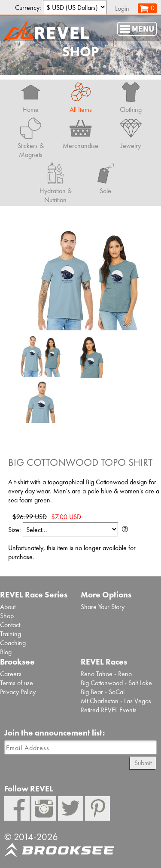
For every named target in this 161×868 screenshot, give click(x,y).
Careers (11, 674)
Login (122, 8)
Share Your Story (103, 607)
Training (11, 634)
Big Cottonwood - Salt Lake (116, 683)
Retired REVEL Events (109, 710)
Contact (10, 625)
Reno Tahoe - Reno (106, 674)
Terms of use (17, 683)
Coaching (13, 643)
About (8, 607)
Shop (7, 616)
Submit (143, 763)
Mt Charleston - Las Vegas (116, 701)
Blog (6, 652)
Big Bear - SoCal (103, 692)
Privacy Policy (18, 692)
